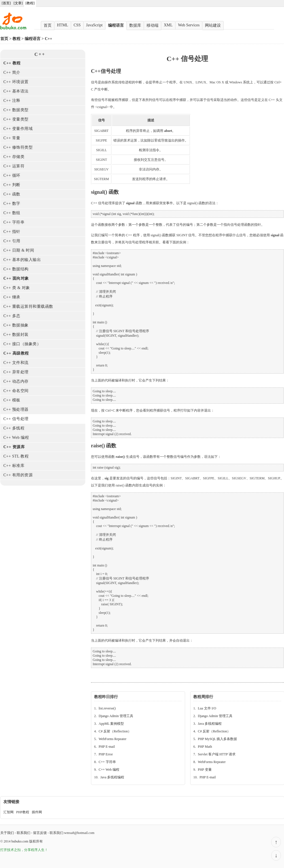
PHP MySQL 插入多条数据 (217, 739)
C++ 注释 (12, 101)
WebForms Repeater (113, 739)
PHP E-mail (107, 747)
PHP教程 (23, 812)
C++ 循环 (12, 175)
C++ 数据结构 (16, 269)
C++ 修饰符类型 (18, 147)
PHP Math (205, 747)
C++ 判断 (12, 185)
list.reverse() (107, 708)
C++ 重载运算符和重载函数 (28, 306)
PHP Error (106, 754)
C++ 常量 (12, 138)
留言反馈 (40, 833)
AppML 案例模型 (111, 724)
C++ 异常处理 (16, 372)
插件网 (37, 812)
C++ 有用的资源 (18, 475)
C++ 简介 (12, 72)
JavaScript (94, 25)
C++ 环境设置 (16, 82)
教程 (16, 39)
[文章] (18, 3)
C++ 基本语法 (16, 91)
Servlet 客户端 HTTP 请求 (217, 754)
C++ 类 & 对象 (17, 288)
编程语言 (116, 25)
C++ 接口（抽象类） (22, 344)
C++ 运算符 (14, 166)
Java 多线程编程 (112, 777)
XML (168, 25)
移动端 (152, 25)
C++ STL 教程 (16, 456)
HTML (63, 25)
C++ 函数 (12, 194)
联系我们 (24, 833)
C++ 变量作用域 (18, 129)
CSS (77, 25)
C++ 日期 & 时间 (19, 250)
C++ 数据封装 (16, 335)
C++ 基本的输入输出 (22, 260)
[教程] (30, 3)
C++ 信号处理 (16, 419)
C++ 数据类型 (16, 110)
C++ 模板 (12, 400)
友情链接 (11, 802)
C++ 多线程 (14, 428)
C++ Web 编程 (16, 438)
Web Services (189, 25)
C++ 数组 (12, 213)
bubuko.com (20, 841)
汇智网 (9, 812)
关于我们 (7, 833)
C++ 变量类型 (16, 119)
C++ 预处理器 (16, 409)
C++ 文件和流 (16, 363)
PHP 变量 (205, 770)
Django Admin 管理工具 (116, 716)
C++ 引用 (12, 241)
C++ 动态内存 (16, 381)
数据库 (135, 25)
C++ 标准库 (14, 466)
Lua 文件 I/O (207, 708)
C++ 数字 (12, 204)
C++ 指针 (12, 232)
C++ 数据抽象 (16, 325)
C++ (48, 39)
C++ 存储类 (14, 157)
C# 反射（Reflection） (115, 731)
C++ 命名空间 (16, 391)
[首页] (6, 3)
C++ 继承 (12, 297)
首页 (48, 25)
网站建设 (213, 25)
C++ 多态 (12, 316)
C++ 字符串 (14, 222)
